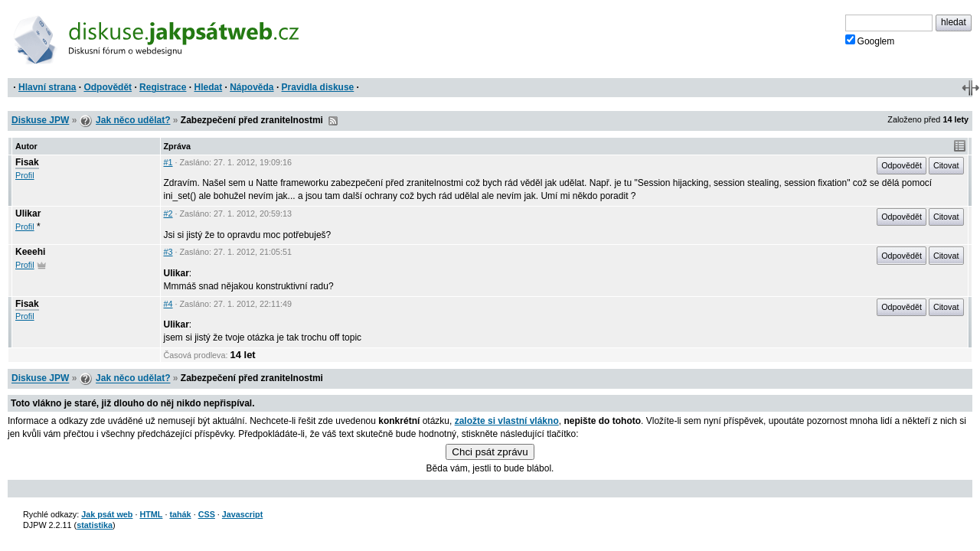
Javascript (242, 514)
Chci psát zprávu (490, 452)
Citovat (946, 165)
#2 (168, 214)
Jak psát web (107, 514)
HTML (151, 514)
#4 (168, 304)
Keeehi (30, 252)
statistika (95, 525)
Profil (25, 175)
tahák (180, 514)
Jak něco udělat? (133, 120)
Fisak (27, 162)
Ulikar (28, 214)
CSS (207, 514)
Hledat (208, 87)
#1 (168, 162)
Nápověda (252, 87)
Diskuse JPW (40, 120)
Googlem (870, 41)
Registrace (163, 87)
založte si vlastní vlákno (507, 421)
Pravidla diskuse (318, 87)
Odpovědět (108, 87)
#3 (168, 252)
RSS (333, 121)
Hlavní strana (47, 87)
